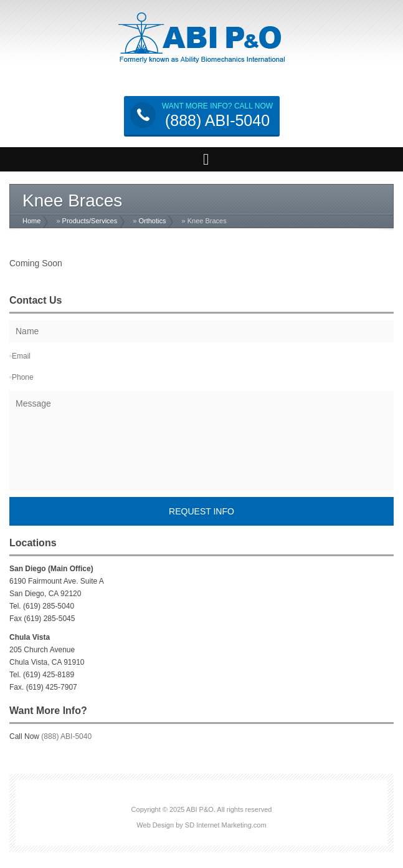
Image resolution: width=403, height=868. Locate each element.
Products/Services (90, 221)
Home (31, 221)
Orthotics (152, 221)
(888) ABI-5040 (66, 736)
